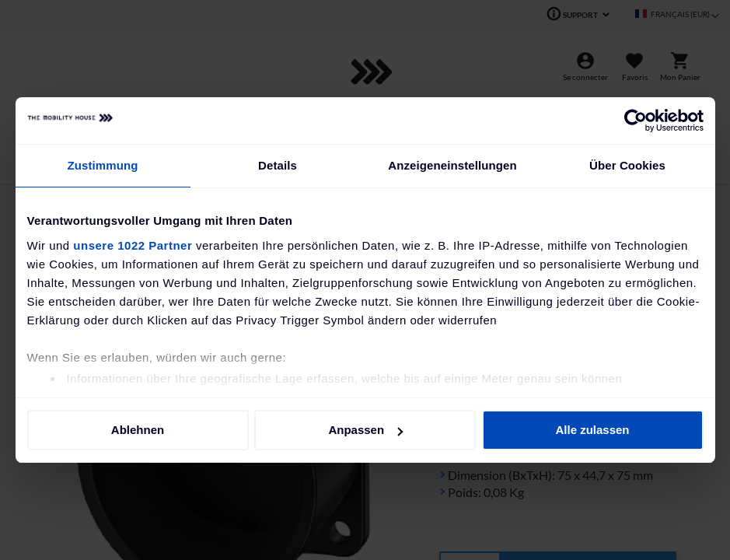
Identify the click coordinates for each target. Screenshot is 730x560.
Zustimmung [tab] (103, 165)
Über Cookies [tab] (627, 165)
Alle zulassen (592, 430)
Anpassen (365, 430)
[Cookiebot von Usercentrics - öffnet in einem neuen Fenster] (636, 121)
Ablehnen (138, 430)
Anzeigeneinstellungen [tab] (452, 165)
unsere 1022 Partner (133, 245)
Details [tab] (278, 165)
